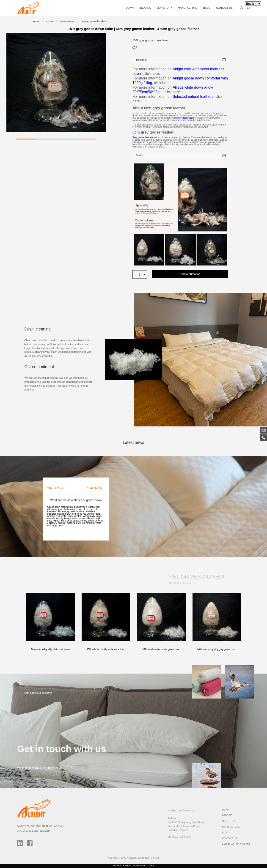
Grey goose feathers (143, 138)
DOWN (130, 8)
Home (36, 21)
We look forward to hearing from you (44, 768)
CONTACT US (224, 8)
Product (49, 21)
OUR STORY (165, 8)
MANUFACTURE (188, 8)
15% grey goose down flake (94, 21)
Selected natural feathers (193, 97)
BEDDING (145, 8)
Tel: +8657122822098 (179, 837)
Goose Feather (67, 21)
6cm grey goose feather (185, 118)
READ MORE (95, 488)
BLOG (207, 8)
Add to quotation (190, 274)
